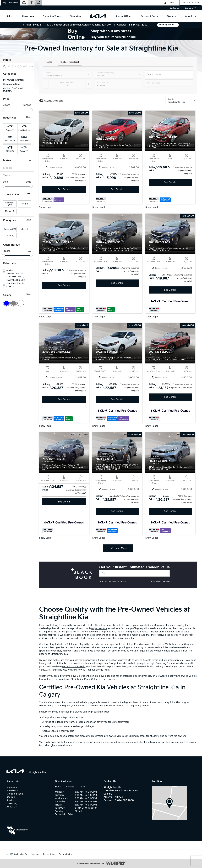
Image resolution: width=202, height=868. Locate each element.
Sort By (171, 99)
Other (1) (10, 287)
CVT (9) (24, 204)
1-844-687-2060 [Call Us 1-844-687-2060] (138, 25)
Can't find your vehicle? (160, 581)
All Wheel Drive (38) (15, 274)
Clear (28, 117)
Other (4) (10, 236)
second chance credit (74, 667)
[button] (11, 3)
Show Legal (45, 207)
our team (175, 632)
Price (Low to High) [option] (177, 102)
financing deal (106, 660)
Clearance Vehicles (12, 84)
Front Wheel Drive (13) (16, 280)
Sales (58, 787)
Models (17, 168)
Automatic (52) (10, 204)
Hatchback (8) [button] (24, 130)
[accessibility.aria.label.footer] (116, 863)
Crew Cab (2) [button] (24, 141)
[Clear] (31, 67)
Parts (82, 787)
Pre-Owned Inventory (14, 80)
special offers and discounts (75, 736)
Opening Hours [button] (168, 25)
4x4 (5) (10, 270)
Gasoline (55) (10, 229)
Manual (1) (10, 211)
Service (70, 787)
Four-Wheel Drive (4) (15, 277)
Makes (17, 160)
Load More (119, 548)
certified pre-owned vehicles (110, 736)
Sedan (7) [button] (24, 151)
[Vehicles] (135, 573)
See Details (64, 189)
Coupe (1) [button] (10, 130)
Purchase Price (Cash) (70, 62)
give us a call (58, 745)
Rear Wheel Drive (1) (15, 283)
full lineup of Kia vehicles (75, 742)
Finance (48, 62)
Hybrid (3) (24, 229)
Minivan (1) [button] (10, 141)
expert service (99, 628)
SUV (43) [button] (10, 151)
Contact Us (174, 8)
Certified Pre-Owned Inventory (13, 90)
